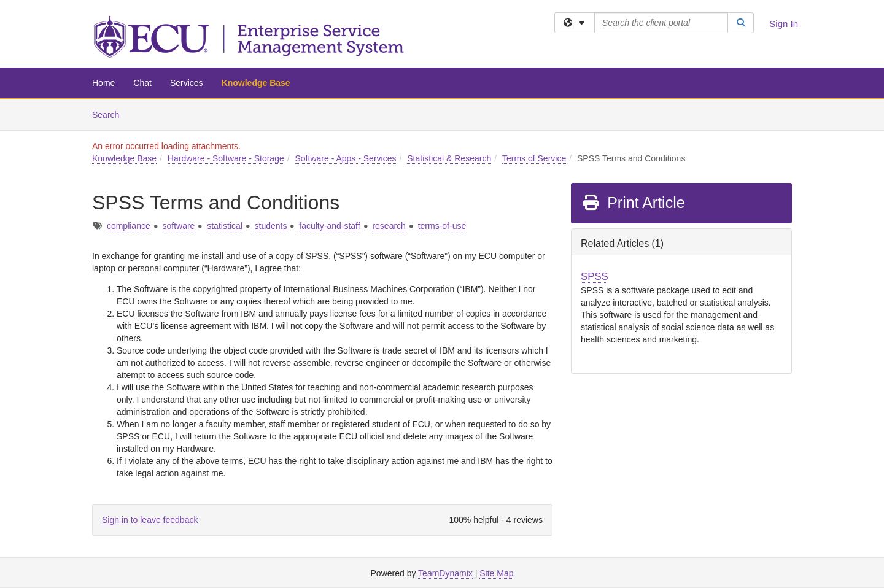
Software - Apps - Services (346, 158)
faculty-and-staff (329, 226)
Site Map (496, 573)
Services (187, 83)
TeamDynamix (445, 573)
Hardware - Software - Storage (226, 158)
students (271, 226)
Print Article (633, 203)
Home (103, 83)
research (389, 226)
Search (110, 114)
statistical (225, 226)
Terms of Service (534, 158)
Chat (142, 83)
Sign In (784, 24)
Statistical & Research (449, 158)
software (179, 226)
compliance (129, 226)
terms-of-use (442, 226)
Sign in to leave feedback (150, 520)
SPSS (595, 277)
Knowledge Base (256, 83)
